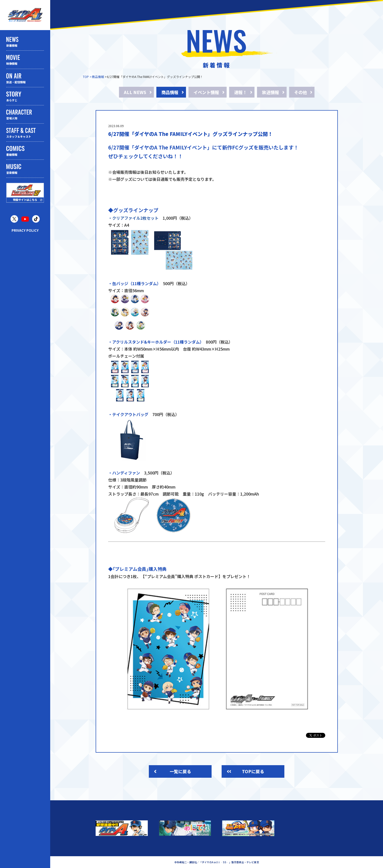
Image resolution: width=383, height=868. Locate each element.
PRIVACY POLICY (25, 230)
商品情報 (98, 77)
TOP (86, 77)
